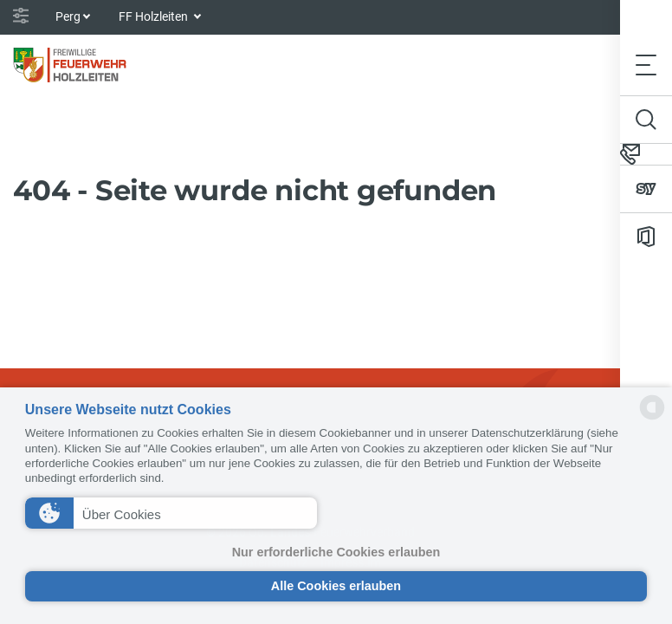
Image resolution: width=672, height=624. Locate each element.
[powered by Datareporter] (652, 418)
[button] (171, 513)
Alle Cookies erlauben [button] (336, 586)
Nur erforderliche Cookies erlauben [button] (336, 552)
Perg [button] (68, 16)
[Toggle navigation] (646, 65)
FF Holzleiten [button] (155, 16)
